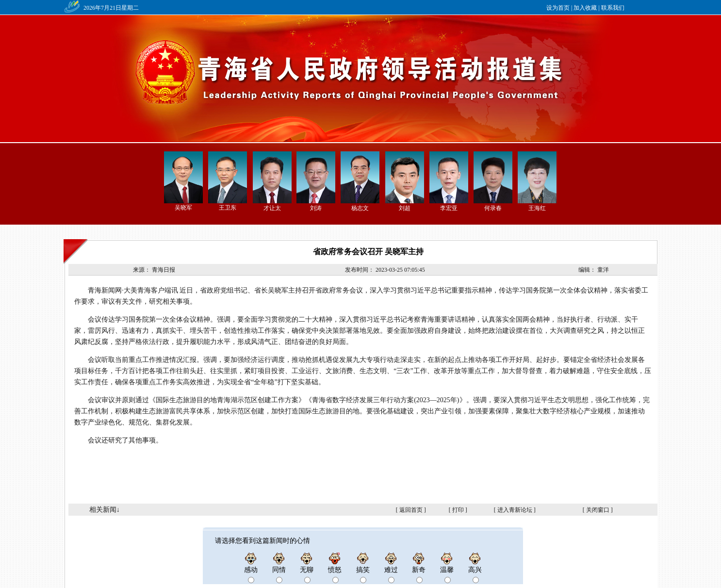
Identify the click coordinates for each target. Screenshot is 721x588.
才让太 (272, 208)
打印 (458, 510)
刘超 (405, 208)
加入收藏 (585, 8)
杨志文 (360, 208)
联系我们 (613, 8)
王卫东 (228, 208)
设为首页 (558, 8)
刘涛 (316, 208)
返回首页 (411, 510)
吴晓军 (183, 208)
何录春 (493, 208)
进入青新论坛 (515, 510)
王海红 (537, 208)
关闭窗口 (598, 510)
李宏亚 (449, 208)
